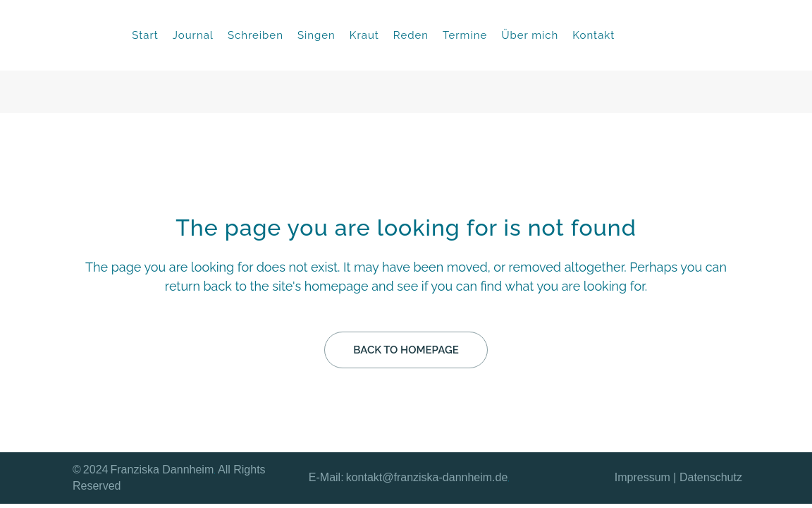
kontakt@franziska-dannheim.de (427, 477)
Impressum (642, 477)
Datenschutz (711, 477)
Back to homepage (406, 350)
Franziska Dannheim (162, 470)
